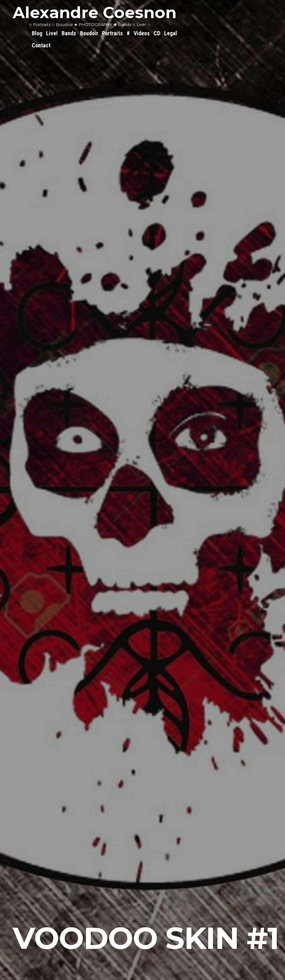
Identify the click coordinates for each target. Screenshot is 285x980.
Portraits (112, 33)
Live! (52, 33)
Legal (171, 33)
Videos (142, 33)
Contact (41, 45)
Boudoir (89, 33)
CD (157, 33)
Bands (69, 33)
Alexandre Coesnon (95, 13)
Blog (37, 33)
